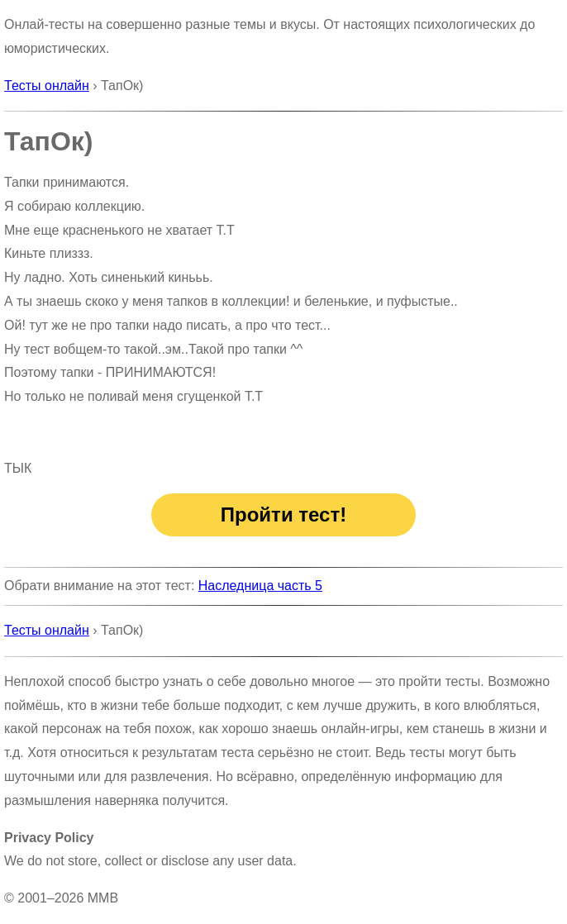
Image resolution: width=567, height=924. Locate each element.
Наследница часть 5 (260, 586)
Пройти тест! (283, 514)
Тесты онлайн (47, 86)
